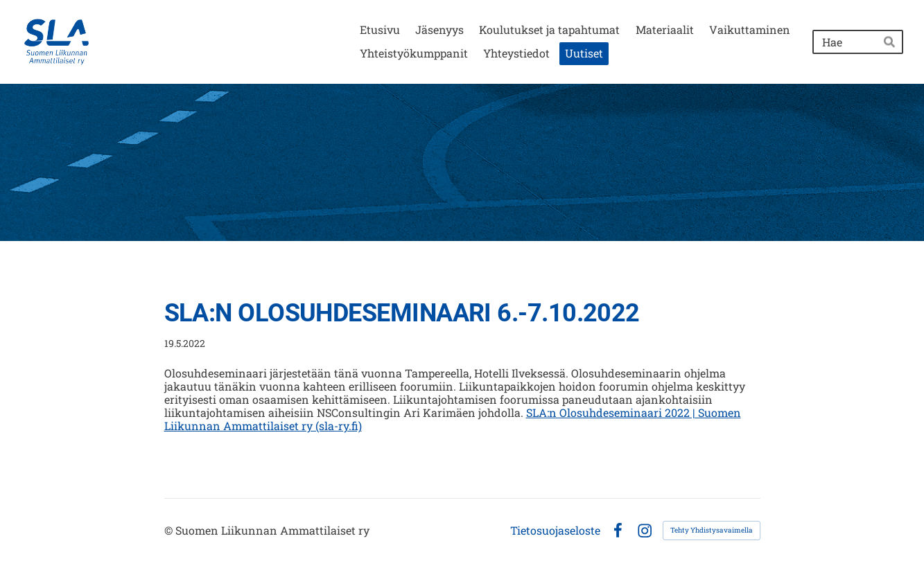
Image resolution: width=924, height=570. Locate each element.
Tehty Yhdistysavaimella (712, 530)
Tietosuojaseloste (555, 531)
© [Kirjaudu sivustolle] (170, 530)
